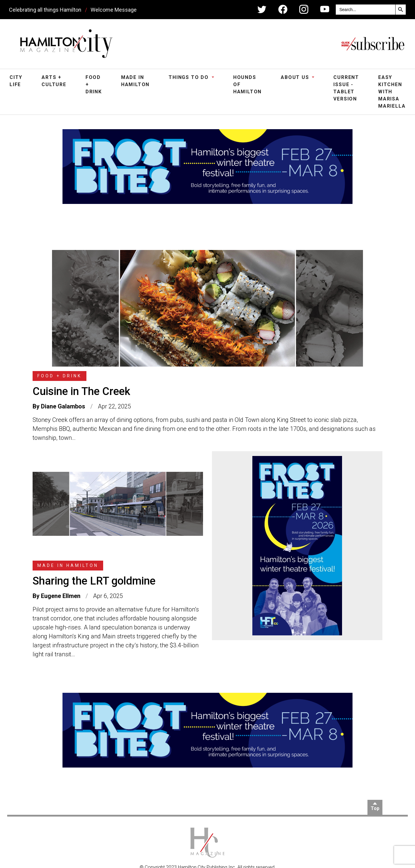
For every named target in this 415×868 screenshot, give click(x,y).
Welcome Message (114, 10)
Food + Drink (94, 84)
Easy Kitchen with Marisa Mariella (392, 92)
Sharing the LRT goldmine (94, 581)
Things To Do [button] (189, 77)
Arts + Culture (54, 81)
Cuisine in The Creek (81, 391)
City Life (16, 81)
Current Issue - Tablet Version (346, 88)
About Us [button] (296, 77)
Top (375, 808)
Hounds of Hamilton (247, 84)
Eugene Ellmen (61, 596)
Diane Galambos (63, 406)
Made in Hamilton (135, 81)
